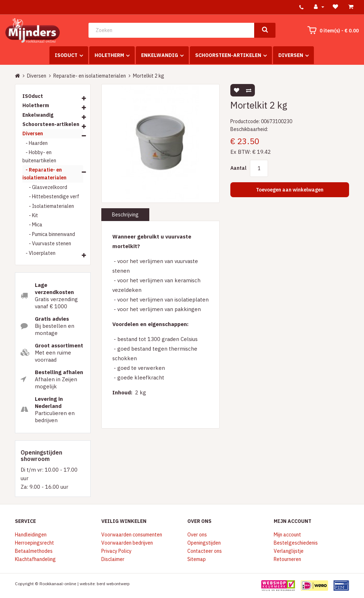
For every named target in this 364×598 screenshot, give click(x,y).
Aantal (238, 168)
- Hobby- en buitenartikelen (39, 156)
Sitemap (197, 559)
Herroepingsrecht (34, 543)
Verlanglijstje (289, 551)
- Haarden (35, 143)
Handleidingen (31, 535)
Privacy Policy (116, 551)
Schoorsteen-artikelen (228, 55)
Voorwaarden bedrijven (127, 543)
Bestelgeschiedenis (296, 543)
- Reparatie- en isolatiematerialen (44, 174)
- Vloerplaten (39, 253)
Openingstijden (204, 543)
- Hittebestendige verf (51, 196)
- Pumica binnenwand (49, 234)
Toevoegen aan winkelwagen (290, 190)
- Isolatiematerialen (48, 206)
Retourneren (287, 559)
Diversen (291, 55)
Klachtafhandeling (35, 559)
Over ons (197, 535)
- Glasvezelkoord (45, 187)
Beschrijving (125, 215)
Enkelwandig (160, 55)
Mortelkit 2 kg (149, 76)
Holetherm (109, 55)
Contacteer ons (205, 551)
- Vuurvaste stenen (47, 243)
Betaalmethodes (34, 551)
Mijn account (287, 535)
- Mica (32, 225)
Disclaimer (113, 559)
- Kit (30, 215)
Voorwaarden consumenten (132, 535)
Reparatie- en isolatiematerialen (90, 76)
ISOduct (66, 55)
